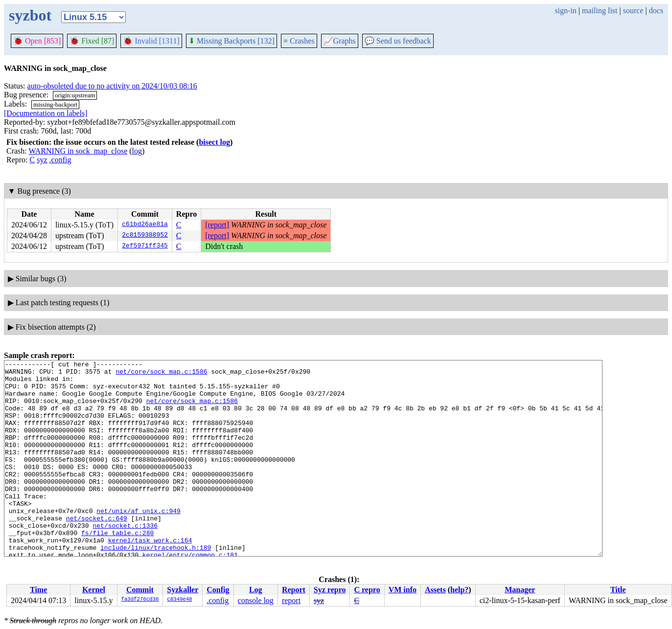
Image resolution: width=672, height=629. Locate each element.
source (633, 11)
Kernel (94, 590)
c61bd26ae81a (145, 225)
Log (256, 590)
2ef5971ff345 (145, 247)
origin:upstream (75, 95)
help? (459, 590)
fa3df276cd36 (140, 600)
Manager (520, 590)
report (291, 600)
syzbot (30, 15)
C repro (367, 590)
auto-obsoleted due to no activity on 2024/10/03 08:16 (112, 86)
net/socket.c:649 (97, 550)
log (137, 151)
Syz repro (330, 590)
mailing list (600, 11)
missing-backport (55, 104)
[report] (217, 225)
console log (256, 600)
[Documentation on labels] (46, 113)
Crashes (299, 41)
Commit (140, 590)
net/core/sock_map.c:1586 (161, 374)
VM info (403, 590)
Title (618, 590)
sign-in (565, 11)
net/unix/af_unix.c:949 (139, 541)
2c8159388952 (145, 236)
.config (60, 160)
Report (294, 590)
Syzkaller (183, 590)
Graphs (340, 41)
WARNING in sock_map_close (78, 151)
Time (38, 590)
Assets (435, 590)
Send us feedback (398, 41)
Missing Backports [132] (232, 41)
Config (218, 590)
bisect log (214, 142)
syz (42, 160)
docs (656, 11)
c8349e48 (179, 600)
